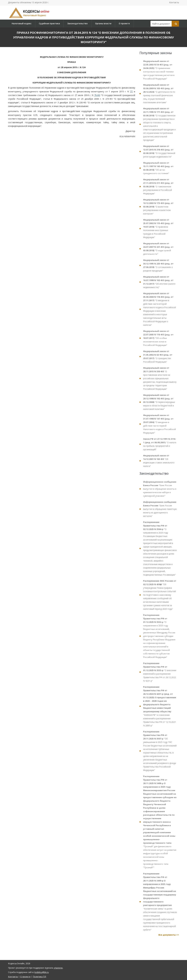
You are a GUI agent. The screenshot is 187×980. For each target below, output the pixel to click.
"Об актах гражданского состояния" (158, 168)
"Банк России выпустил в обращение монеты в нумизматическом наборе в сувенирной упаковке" (160, 489)
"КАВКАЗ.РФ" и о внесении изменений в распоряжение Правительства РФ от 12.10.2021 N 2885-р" (160, 706)
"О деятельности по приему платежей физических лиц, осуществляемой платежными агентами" (159, 94)
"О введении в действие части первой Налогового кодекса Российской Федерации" (159, 424)
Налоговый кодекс (22, 23)
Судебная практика (49, 23)
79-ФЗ (97, 95)
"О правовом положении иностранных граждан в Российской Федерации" (158, 229)
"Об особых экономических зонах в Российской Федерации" (158, 338)
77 (131, 92)
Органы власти (103, 23)
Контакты (174, 2)
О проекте (124, 23)
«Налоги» (58, 968)
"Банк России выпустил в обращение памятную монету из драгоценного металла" (160, 509)
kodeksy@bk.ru (42, 972)
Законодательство (78, 23)
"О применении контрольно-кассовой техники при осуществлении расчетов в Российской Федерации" (159, 70)
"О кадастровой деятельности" (158, 249)
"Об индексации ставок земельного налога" (159, 461)
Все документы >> (169, 935)
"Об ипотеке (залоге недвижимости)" (159, 282)
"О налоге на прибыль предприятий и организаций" (160, 444)
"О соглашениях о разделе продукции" (158, 265)
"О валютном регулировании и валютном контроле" (158, 207)
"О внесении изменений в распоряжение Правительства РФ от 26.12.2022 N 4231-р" (160, 672)
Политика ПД (39, 977)
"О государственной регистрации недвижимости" (159, 151)
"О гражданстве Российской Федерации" (158, 356)
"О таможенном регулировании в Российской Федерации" (158, 186)
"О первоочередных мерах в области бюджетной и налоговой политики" (159, 402)
